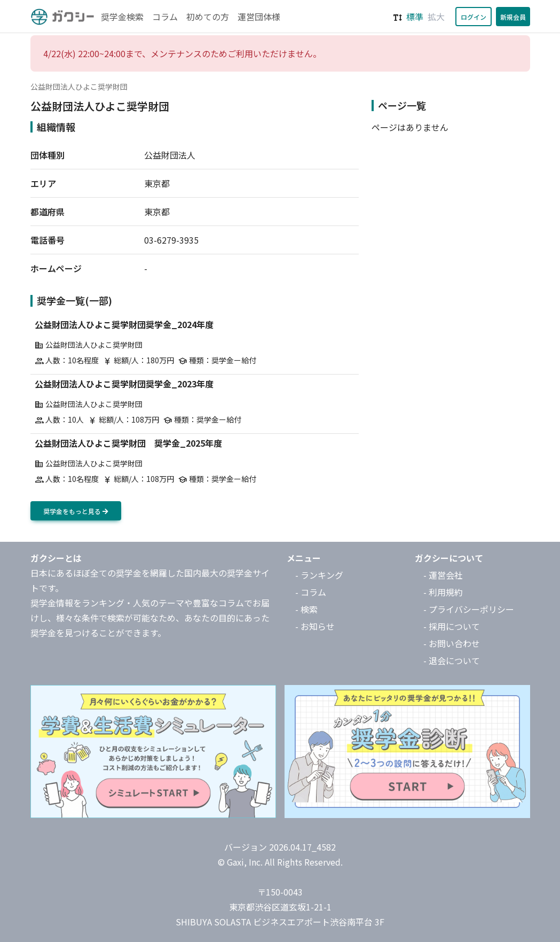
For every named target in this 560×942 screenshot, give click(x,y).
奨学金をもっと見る (76, 511)
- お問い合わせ (452, 643)
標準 (415, 17)
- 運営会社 (443, 575)
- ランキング (319, 575)
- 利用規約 (443, 592)
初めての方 (208, 17)
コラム (165, 17)
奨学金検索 (122, 17)
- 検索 (306, 609)
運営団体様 (259, 17)
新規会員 (513, 17)
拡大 (436, 17)
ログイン (474, 17)
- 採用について (452, 626)
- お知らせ (315, 626)
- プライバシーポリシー (469, 609)
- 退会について (452, 660)
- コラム (311, 592)
